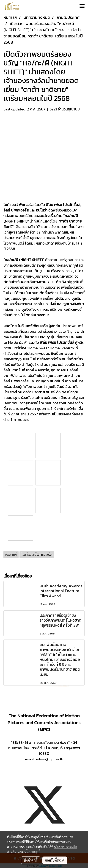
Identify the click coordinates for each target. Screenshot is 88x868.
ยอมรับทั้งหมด (55, 860)
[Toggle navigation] (82, 6)
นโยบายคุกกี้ (32, 851)
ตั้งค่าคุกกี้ (31, 860)
